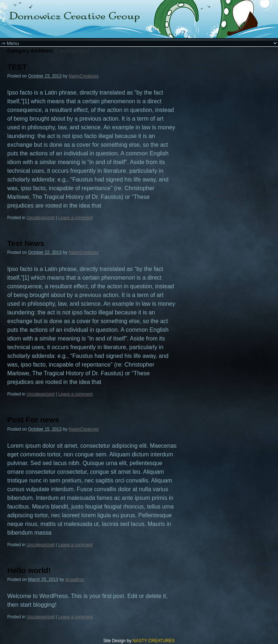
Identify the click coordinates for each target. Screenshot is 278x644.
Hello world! (29, 570)
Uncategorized (40, 218)
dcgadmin (75, 580)
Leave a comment (75, 218)
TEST (17, 67)
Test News (26, 243)
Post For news (33, 420)
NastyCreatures (84, 76)
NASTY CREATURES (153, 641)
